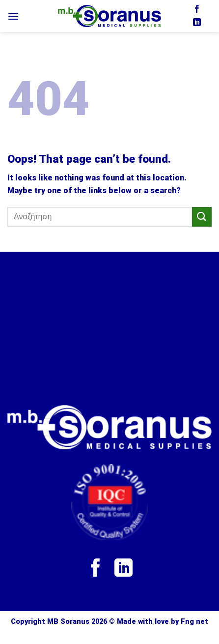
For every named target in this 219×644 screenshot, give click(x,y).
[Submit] (202, 217)
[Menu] (13, 16)
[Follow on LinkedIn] (197, 23)
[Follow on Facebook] (197, 9)
